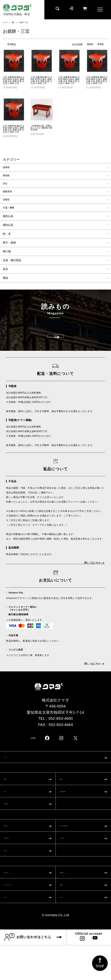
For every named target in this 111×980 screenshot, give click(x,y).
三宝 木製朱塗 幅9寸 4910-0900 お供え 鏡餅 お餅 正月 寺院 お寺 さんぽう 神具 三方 (97, 80)
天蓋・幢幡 (10, 210)
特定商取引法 (71, 903)
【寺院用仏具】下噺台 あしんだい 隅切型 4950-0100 (41, 128)
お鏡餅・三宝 (26, 22)
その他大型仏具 (73, 813)
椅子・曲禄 (9, 245)
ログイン (12, 931)
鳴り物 (7, 254)
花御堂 (7, 202)
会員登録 (67, 917)
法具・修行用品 (12, 263)
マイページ (70, 931)
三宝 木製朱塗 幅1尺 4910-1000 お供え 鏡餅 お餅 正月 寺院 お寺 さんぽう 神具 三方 (14, 129)
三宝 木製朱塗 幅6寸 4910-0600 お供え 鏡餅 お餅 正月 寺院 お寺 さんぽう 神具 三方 (14, 80)
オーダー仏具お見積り (79, 851)
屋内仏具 (8, 228)
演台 (6, 185)
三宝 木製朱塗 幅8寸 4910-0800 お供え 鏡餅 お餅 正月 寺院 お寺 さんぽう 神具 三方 (69, 80)
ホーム (6, 22)
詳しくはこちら (92, 577)
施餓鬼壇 (8, 193)
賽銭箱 (7, 176)
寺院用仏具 (14, 827)
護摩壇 (7, 168)
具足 (5, 272)
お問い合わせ (16, 865)
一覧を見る (56, 345)
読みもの (12, 879)
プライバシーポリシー (24, 917)
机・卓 (7, 237)
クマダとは (70, 865)
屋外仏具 (8, 219)
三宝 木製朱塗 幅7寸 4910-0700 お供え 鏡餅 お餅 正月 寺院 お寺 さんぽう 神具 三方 (41, 80)
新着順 (101, 44)
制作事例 (12, 851)
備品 (14, 22)
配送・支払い (16, 903)
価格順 (90, 44)
